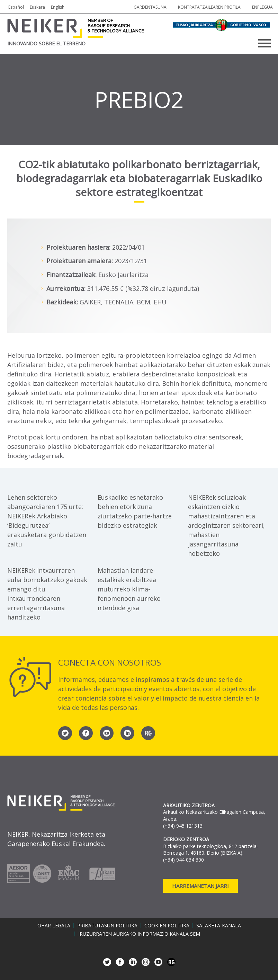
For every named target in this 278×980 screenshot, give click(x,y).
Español (16, 7)
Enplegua (262, 7)
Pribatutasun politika (107, 926)
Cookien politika (167, 926)
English (58, 7)
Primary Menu (264, 43)
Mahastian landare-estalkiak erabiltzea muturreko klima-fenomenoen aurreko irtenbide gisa (129, 589)
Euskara (37, 7)
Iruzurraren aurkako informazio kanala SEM (139, 934)
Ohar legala (54, 926)
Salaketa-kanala (219, 926)
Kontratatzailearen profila (209, 7)
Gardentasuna (150, 7)
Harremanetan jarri (200, 886)
